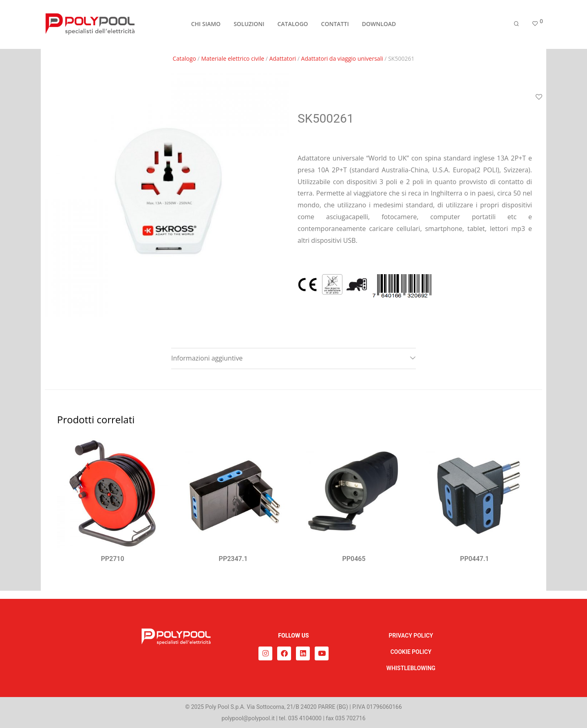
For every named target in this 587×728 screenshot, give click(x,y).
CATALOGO (292, 25)
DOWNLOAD (379, 25)
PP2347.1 (233, 559)
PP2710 (112, 559)
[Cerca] (516, 25)
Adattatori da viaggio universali (342, 58)
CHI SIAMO (206, 25)
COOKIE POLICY (411, 652)
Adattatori (283, 58)
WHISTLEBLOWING (411, 668)
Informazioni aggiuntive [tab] (207, 358)
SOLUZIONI (249, 25)
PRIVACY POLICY (411, 636)
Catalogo (184, 58)
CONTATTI (335, 25)
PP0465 (354, 559)
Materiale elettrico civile (233, 58)
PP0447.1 (475, 559)
